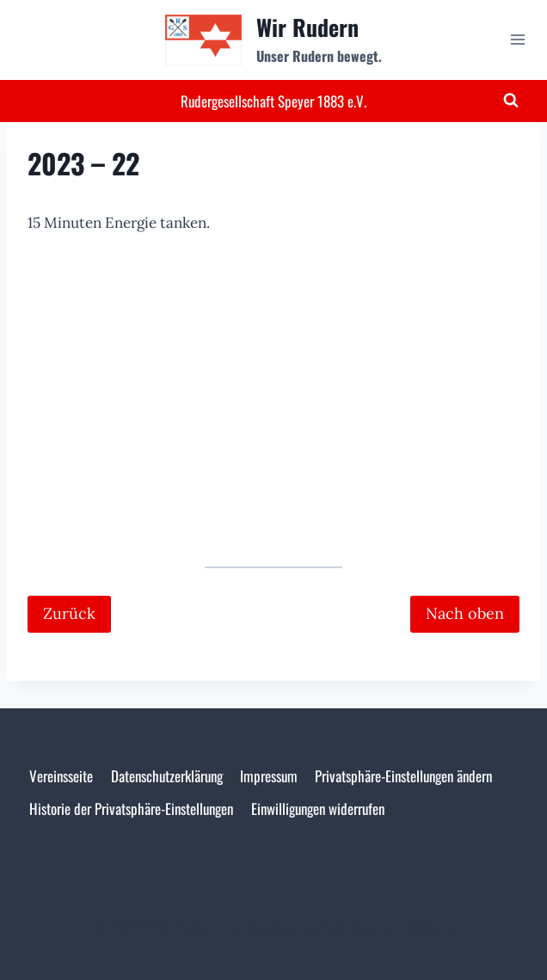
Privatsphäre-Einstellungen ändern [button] (403, 776)
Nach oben (465, 613)
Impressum (269, 776)
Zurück (69, 613)
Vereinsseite (61, 776)
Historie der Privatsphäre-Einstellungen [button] (131, 808)
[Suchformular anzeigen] (511, 101)
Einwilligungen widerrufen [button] (318, 808)
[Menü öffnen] (517, 40)
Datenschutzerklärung (167, 776)
